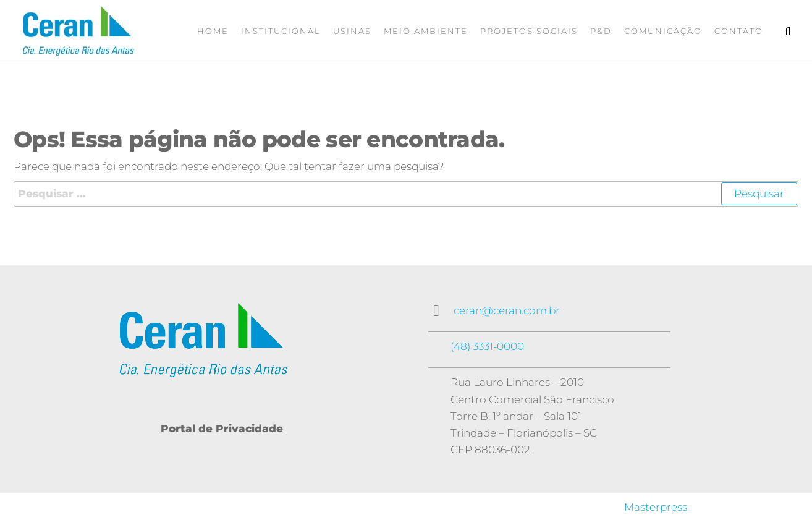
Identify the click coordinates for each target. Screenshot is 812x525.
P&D (601, 31)
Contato (739, 31)
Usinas (352, 31)
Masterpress (656, 507)
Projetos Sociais (529, 31)
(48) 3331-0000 (487, 346)
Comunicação (663, 31)
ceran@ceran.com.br (507, 310)
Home (213, 31)
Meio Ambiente (426, 31)
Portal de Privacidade (222, 429)
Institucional (281, 31)
